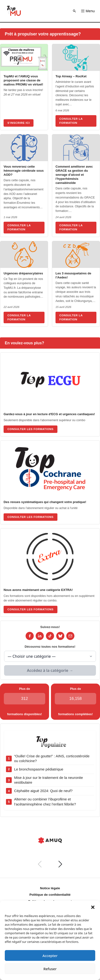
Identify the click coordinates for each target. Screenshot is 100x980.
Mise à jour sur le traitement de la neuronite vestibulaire (49, 780)
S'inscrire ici (19, 123)
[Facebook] (30, 636)
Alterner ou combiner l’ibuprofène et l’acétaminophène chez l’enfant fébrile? (45, 802)
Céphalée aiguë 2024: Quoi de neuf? (43, 791)
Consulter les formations (31, 429)
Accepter (50, 956)
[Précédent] (40, 864)
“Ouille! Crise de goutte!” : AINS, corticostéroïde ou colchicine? (52, 758)
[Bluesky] (60, 636)
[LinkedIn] (40, 636)
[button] (93, 907)
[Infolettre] (70, 636)
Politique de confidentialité (50, 895)
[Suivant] (60, 864)
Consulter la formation (71, 121)
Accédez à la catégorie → (50, 670)
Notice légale (50, 888)
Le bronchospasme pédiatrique (39, 769)
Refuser (50, 969)
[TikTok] (50, 636)
